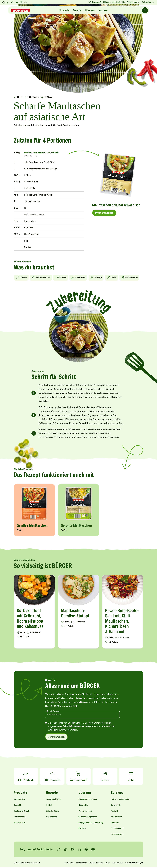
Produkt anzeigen (104, 213)
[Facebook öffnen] (12, 2)
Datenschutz (81, 862)
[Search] (145, 10)
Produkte (64, 10)
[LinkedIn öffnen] (17, 2)
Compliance (118, 862)
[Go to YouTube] (93, 849)
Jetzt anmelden (56, 737)
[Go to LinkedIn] (79, 849)
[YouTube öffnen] (26, 2)
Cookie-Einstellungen (134, 862)
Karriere (103, 10)
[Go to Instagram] (59, 849)
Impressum (69, 862)
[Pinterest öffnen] (21, 2)
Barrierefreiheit (96, 862)
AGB (108, 862)
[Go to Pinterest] (86, 849)
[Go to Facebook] (72, 849)
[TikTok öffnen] (8, 2)
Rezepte (77, 10)
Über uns (90, 10)
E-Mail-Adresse (53, 711)
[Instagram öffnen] (3, 2)
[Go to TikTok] (65, 849)
